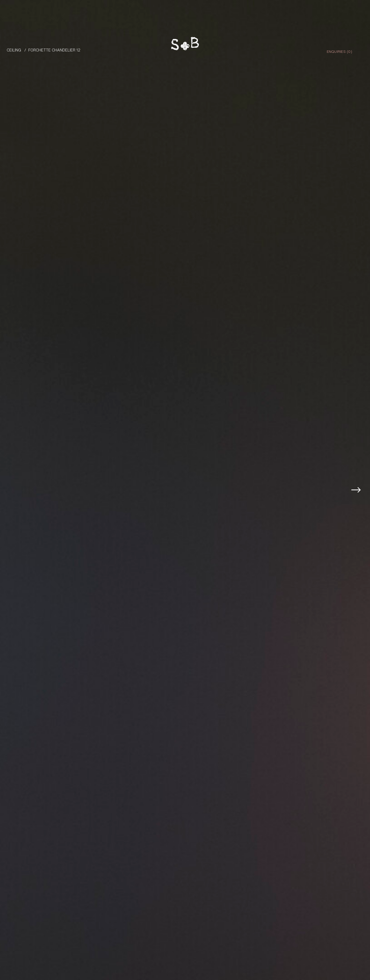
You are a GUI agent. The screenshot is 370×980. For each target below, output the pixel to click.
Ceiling (14, 50)
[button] (359, 466)
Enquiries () (339, 51)
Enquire (344, 953)
